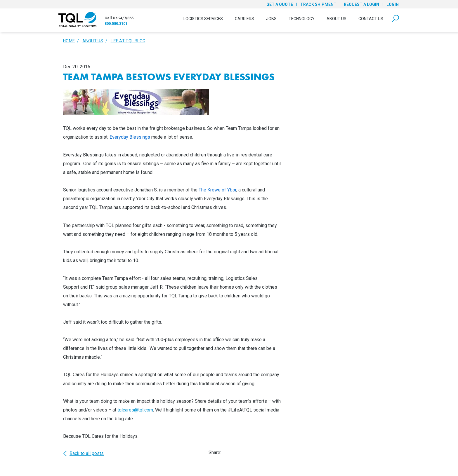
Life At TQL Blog (128, 41)
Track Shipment (318, 4)
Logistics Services (203, 19)
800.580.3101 (116, 23)
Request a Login (361, 4)
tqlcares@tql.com (135, 410)
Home (69, 41)
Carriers (244, 19)
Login (393, 4)
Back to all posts (83, 454)
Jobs (271, 19)
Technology (302, 19)
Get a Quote (280, 4)
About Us (336, 19)
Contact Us (371, 19)
